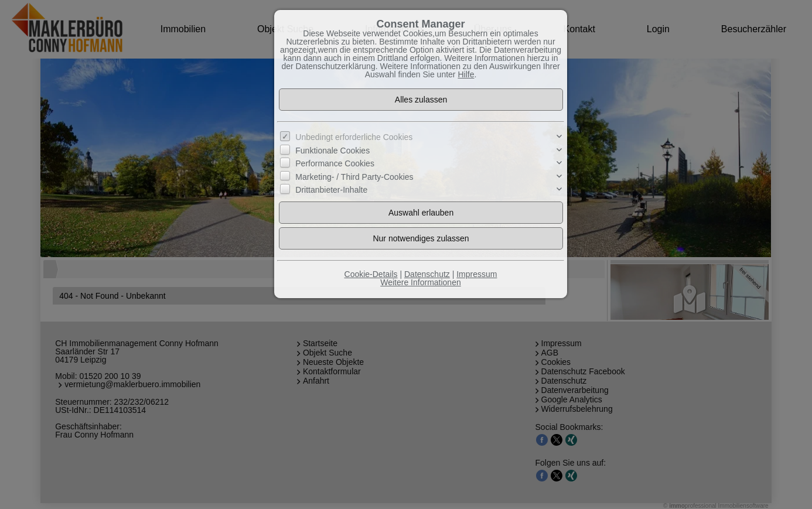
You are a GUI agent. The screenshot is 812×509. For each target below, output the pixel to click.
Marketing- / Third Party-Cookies (354, 176)
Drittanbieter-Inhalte (331, 190)
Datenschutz (427, 274)
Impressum (477, 274)
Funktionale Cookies (332, 151)
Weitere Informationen (420, 282)
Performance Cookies (335, 163)
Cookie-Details (371, 274)
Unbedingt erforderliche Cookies (354, 137)
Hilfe (466, 74)
